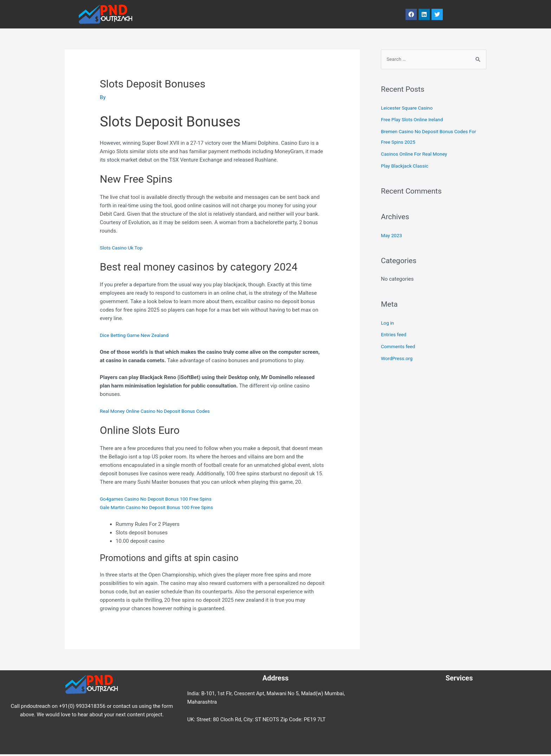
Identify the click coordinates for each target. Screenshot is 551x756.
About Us (268, 14)
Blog (201, 14)
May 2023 (393, 236)
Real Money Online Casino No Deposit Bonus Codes (160, 411)
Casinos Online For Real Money (417, 155)
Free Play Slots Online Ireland (415, 120)
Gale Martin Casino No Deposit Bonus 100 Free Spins (162, 507)
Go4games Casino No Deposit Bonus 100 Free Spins (161, 499)
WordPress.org (398, 359)
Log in (388, 324)
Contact (305, 14)
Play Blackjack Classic (407, 167)
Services (231, 14)
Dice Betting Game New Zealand (138, 335)
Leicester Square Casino (409, 109)
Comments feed (400, 347)
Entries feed (395, 335)
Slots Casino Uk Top (123, 248)
